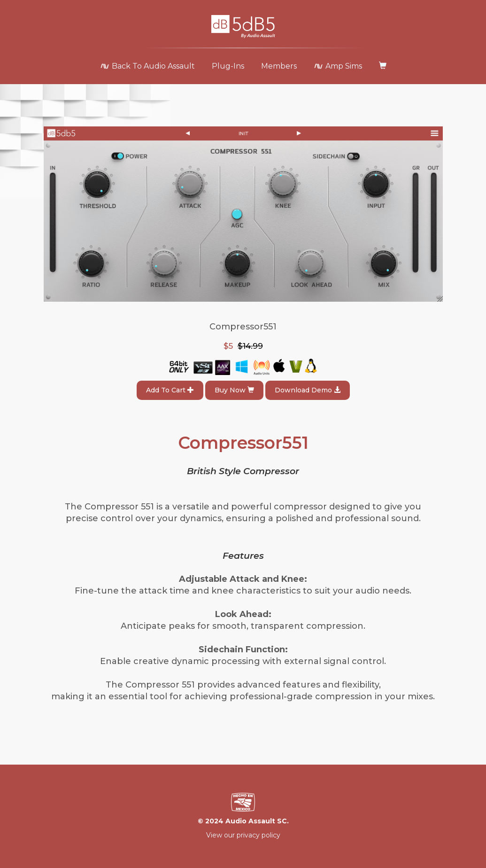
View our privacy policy (243, 835)
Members (279, 66)
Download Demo (308, 390)
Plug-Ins (228, 66)
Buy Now (234, 390)
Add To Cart (170, 390)
